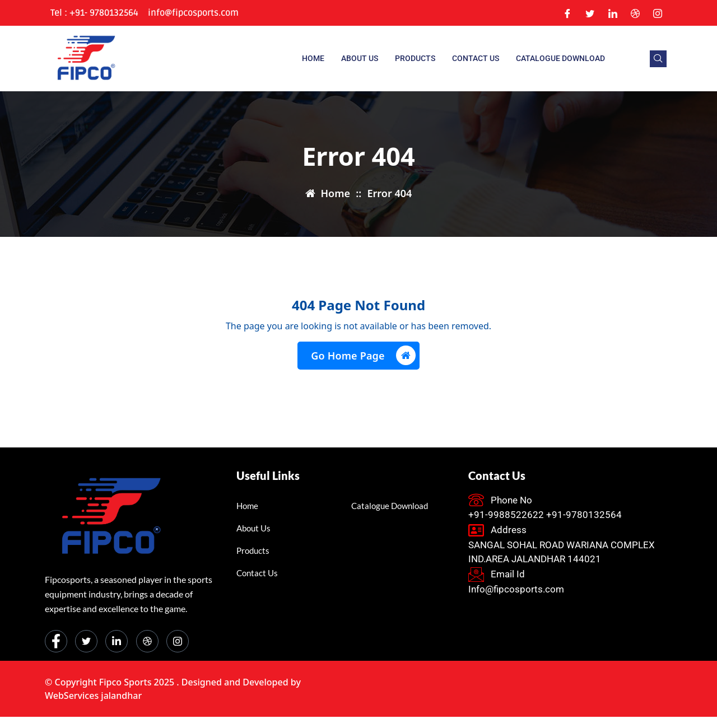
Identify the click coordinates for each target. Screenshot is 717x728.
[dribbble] (147, 641)
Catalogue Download (560, 58)
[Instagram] (658, 13)
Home (313, 58)
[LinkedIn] (613, 13)
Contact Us (476, 58)
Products (415, 58)
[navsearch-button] (658, 59)
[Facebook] (567, 13)
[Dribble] (635, 13)
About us (360, 58)
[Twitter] (590, 13)
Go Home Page (363, 355)
